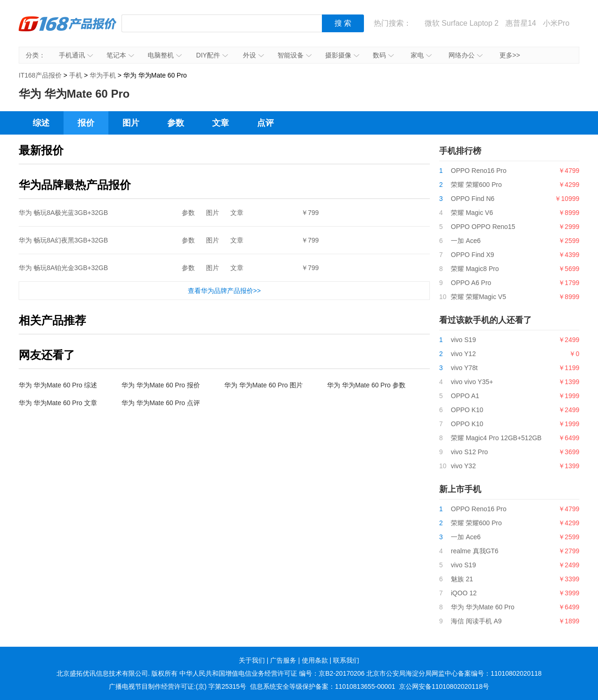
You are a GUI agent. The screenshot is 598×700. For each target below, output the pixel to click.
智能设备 (295, 55)
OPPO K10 (467, 410)
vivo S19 (463, 340)
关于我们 (252, 660)
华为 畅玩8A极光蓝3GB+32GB (63, 213)
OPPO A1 (465, 396)
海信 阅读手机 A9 (476, 621)
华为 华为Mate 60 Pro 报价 (161, 385)
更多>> (510, 55)
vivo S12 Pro (469, 452)
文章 (221, 123)
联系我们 (346, 660)
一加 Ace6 (466, 241)
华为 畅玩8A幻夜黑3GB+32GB (63, 240)
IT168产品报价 (68, 30)
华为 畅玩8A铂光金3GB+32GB (63, 268)
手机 (76, 75)
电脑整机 (165, 55)
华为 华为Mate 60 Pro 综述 (58, 385)
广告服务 (283, 660)
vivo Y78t (464, 368)
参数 (176, 123)
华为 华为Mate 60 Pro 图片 (263, 385)
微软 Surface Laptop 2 (462, 23)
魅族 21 (462, 579)
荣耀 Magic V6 (472, 213)
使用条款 (315, 660)
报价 (86, 123)
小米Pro (556, 23)
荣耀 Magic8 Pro (475, 269)
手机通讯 (76, 55)
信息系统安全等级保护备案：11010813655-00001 (323, 686)
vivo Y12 (463, 354)
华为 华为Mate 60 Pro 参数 (366, 385)
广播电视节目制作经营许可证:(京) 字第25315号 (178, 686)
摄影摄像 (342, 55)
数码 (383, 55)
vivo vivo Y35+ (472, 382)
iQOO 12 (464, 593)
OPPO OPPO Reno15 (483, 227)
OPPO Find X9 (473, 255)
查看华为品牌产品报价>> (224, 291)
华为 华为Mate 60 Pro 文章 (58, 403)
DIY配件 (212, 55)
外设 (253, 55)
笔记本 (120, 55)
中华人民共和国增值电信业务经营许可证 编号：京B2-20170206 (272, 673)
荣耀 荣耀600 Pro (476, 185)
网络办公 (466, 55)
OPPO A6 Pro (471, 283)
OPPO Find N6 (473, 199)
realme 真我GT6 (475, 551)
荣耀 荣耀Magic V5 (478, 297)
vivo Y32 (463, 466)
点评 (265, 123)
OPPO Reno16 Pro (479, 171)
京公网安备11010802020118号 (444, 686)
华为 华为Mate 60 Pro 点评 (161, 403)
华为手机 (103, 75)
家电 (421, 55)
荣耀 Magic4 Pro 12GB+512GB (496, 438)
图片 (131, 123)
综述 (41, 123)
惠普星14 (521, 23)
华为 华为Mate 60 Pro (483, 607)
